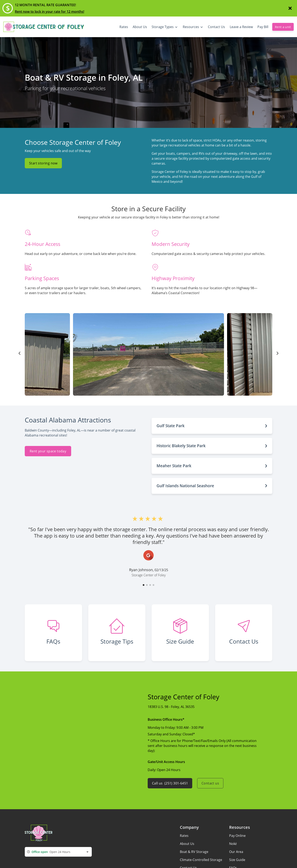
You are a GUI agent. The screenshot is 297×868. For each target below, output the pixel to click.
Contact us (210, 783)
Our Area (236, 852)
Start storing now (43, 163)
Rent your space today (48, 451)
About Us (187, 844)
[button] (212, 426)
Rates (184, 836)
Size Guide (237, 860)
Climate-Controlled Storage (201, 860)
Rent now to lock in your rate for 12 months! (49, 12)
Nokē (233, 844)
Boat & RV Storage (194, 852)
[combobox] (58, 852)
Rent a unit (283, 27)
